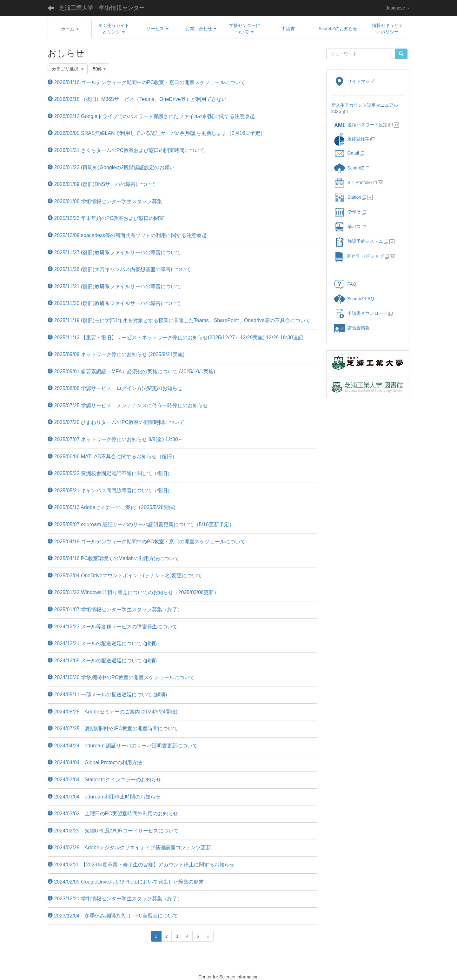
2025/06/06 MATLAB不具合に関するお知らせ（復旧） (112, 457)
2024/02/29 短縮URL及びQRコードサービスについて (113, 831)
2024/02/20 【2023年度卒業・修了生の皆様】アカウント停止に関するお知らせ (141, 865)
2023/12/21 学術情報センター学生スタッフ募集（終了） (115, 899)
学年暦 (347, 212)
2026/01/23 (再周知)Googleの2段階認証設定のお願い (111, 167)
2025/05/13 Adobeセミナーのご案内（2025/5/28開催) (112, 507)
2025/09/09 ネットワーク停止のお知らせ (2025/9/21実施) (116, 354)
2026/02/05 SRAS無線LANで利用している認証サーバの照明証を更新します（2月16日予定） (156, 133)
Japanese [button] (397, 8)
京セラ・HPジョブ (359, 256)
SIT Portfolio (353, 182)
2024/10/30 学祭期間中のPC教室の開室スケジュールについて (121, 677)
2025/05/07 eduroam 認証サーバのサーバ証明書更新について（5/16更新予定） (141, 524)
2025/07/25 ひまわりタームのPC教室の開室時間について (116, 422)
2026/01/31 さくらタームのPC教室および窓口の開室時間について (126, 150)
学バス (347, 227)
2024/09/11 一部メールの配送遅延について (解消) (107, 695)
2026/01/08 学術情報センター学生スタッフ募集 (105, 201)
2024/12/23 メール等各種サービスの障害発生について (113, 627)
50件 (99, 69)
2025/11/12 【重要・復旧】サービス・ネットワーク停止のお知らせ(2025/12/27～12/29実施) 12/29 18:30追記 (175, 338)
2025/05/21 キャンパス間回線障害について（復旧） (110, 490)
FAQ (345, 284)
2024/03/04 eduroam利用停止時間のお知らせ (104, 797)
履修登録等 (351, 139)
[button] (70, 29)
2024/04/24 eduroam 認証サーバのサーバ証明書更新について (123, 746)
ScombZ (356, 168)
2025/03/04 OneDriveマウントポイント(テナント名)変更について (125, 576)
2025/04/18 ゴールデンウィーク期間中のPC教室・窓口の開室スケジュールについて (146, 542)
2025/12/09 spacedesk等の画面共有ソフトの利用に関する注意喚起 (127, 235)
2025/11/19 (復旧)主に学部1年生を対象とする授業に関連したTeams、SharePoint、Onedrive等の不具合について (179, 320)
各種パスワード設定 (361, 125)
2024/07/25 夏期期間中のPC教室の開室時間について (113, 728)
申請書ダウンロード (361, 313)
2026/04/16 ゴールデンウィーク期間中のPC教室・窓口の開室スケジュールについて (146, 82)
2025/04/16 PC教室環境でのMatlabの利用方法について (113, 558)
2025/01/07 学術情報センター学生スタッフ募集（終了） (115, 609)
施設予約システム (358, 241)
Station (348, 197)
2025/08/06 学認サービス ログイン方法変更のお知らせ (115, 388)
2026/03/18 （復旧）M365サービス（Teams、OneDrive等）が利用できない (137, 99)
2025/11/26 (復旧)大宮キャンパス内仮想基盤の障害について (119, 269)
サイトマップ (354, 81)
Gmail (347, 153)
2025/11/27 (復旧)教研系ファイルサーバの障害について (114, 252)
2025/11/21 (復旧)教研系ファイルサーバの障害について (114, 286)
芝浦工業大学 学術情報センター (102, 8)
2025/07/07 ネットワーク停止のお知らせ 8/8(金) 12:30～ (115, 439)
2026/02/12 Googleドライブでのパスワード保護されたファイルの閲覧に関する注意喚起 (151, 116)
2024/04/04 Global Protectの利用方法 (95, 762)
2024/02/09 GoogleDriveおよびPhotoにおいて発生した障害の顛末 (126, 882)
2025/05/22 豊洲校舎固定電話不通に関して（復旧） (110, 473)
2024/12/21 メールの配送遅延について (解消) (102, 643)
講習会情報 (352, 328)
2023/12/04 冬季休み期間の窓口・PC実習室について (113, 916)
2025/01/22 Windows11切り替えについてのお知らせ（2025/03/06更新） (133, 592)
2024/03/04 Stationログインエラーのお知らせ (104, 780)
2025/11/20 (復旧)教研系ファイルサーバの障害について (114, 303)
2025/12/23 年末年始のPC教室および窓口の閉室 (106, 218)
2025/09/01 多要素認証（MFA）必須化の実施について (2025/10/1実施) (131, 371)
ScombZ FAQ (354, 299)
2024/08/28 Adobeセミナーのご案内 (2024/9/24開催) (113, 712)
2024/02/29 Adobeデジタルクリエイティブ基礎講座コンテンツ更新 (129, 848)
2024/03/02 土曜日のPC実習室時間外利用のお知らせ (113, 814)
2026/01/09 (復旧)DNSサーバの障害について (102, 184)
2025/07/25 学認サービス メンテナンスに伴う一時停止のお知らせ (128, 405)
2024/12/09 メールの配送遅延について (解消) (102, 661)
